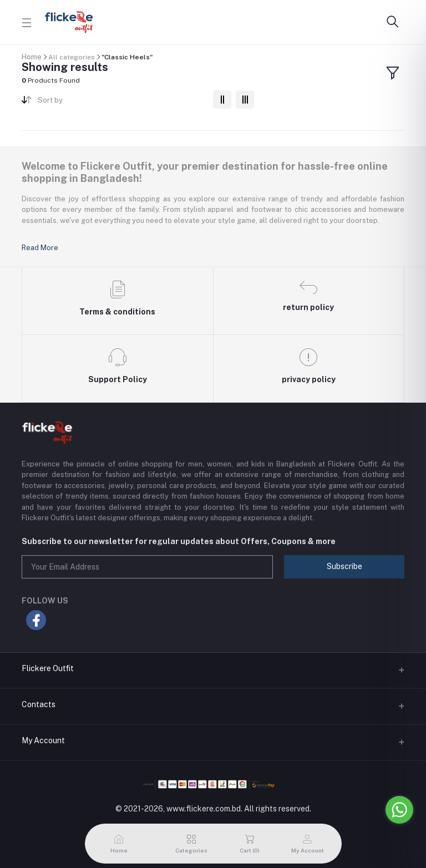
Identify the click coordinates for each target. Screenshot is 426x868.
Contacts (39, 704)
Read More (40, 248)
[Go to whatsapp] (399, 810)
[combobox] (121, 102)
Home (32, 57)
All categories (72, 57)
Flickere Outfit (48, 668)
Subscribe (344, 566)
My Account (43, 740)
